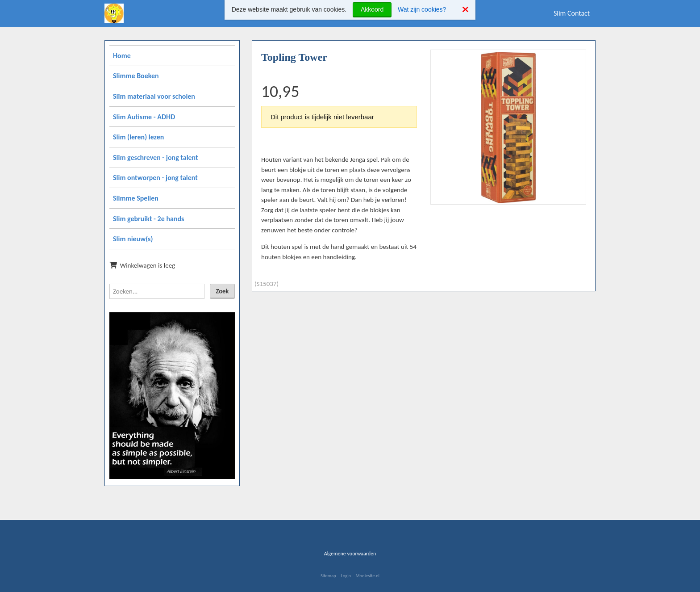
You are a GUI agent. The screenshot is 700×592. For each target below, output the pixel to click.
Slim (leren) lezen (138, 137)
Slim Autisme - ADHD (144, 117)
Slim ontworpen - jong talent (155, 178)
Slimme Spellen (136, 198)
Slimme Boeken (136, 76)
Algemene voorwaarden (350, 554)
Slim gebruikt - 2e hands (148, 219)
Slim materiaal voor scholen (154, 96)
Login (346, 576)
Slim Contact (572, 13)
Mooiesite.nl (368, 576)
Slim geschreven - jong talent (156, 157)
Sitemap (328, 576)
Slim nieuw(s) (133, 239)
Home (122, 56)
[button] (576, 60)
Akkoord (372, 9)
